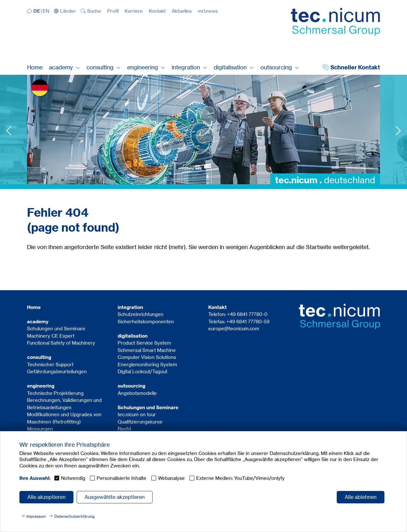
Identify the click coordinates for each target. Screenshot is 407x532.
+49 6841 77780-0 (247, 314)
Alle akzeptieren (46, 497)
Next (398, 131)
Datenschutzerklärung (74, 516)
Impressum (36, 516)
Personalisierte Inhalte (121, 478)
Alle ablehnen (361, 497)
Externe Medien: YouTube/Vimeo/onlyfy (240, 478)
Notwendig (73, 478)
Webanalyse (171, 478)
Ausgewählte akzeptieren (115, 497)
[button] (65, 11)
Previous (9, 131)
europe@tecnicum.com (234, 329)
